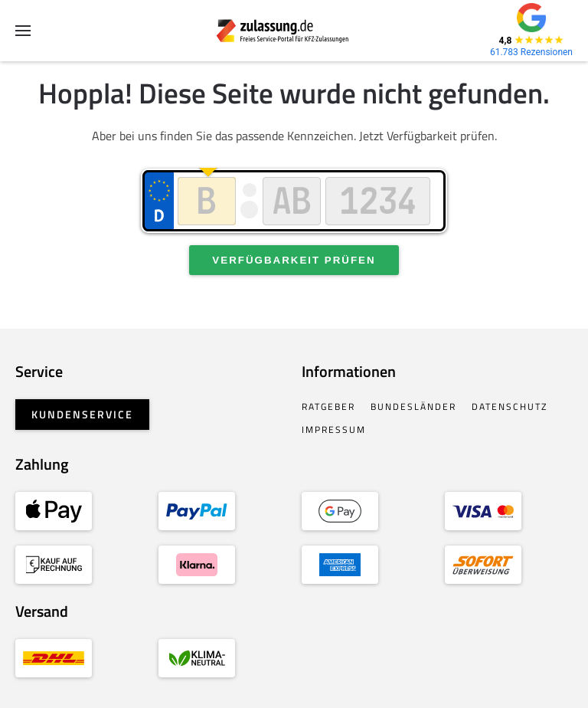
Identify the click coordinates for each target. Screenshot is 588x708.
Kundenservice (82, 414)
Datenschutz (510, 406)
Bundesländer (413, 406)
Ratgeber (328, 406)
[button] (23, 31)
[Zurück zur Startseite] (294, 31)
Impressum (334, 429)
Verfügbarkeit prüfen (294, 260)
